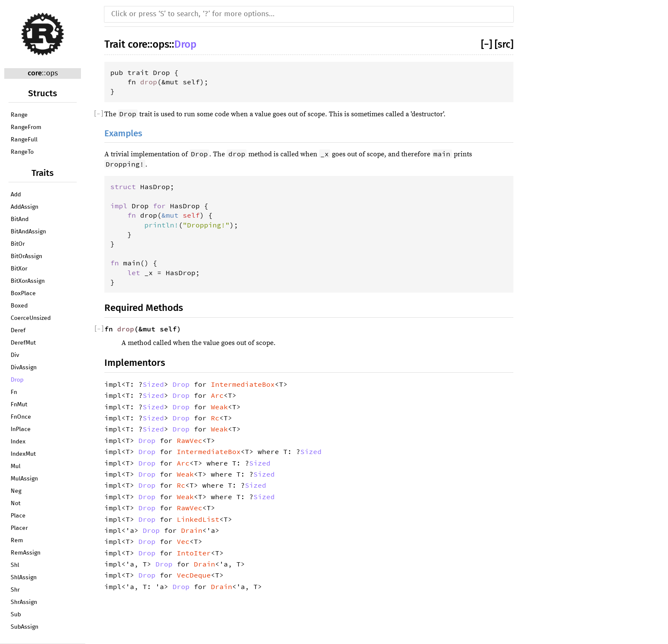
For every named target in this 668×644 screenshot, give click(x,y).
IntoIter (194, 553)
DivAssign (24, 368)
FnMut (19, 405)
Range (19, 115)
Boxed (19, 306)
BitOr (18, 244)
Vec (183, 541)
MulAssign (24, 479)
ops (52, 73)
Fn (14, 392)
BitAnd (20, 219)
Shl (15, 565)
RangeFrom (26, 127)
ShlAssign (24, 578)
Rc (215, 418)
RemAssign (26, 553)
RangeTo (22, 152)
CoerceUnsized (31, 318)
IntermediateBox (243, 384)
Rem (17, 540)
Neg (16, 491)
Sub (16, 615)
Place (18, 516)
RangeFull (24, 140)
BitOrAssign (26, 256)
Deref (18, 331)
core (35, 73)
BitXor (19, 269)
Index (18, 442)
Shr (15, 590)
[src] (504, 44)
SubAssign (24, 627)
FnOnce (21, 417)
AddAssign (24, 207)
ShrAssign (24, 602)
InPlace (21, 429)
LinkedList (198, 519)
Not (16, 503)
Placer (19, 528)
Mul (16, 466)
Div (15, 355)
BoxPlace (23, 293)
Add (16, 195)
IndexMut (23, 454)
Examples (123, 134)
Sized (153, 384)
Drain (192, 530)
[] (488, 44)
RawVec (190, 440)
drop (149, 82)
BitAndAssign (28, 232)
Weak (219, 407)
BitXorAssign (28, 281)
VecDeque (194, 575)
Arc (217, 395)
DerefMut (23, 343)
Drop (17, 380)
